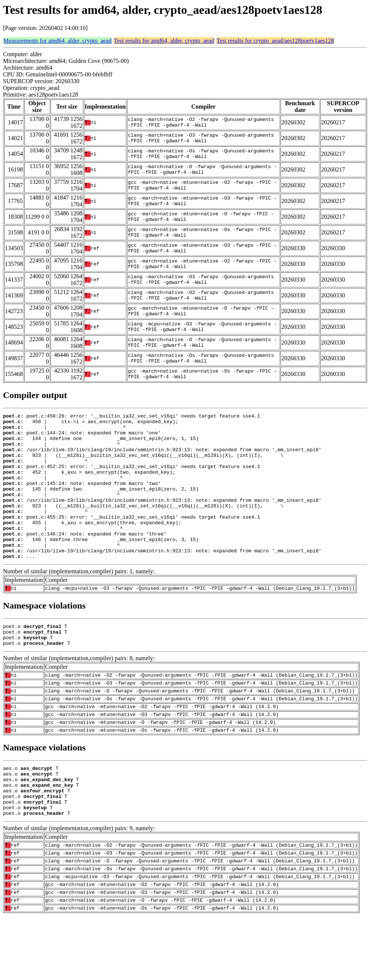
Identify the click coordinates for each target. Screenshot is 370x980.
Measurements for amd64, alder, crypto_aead (57, 41)
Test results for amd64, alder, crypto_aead (164, 41)
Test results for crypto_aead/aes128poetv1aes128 (275, 41)
